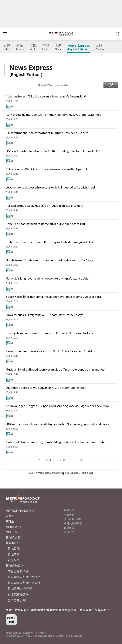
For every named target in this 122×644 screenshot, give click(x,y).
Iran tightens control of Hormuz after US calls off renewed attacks (50, 333)
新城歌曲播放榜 (18, 594)
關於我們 (69, 510)
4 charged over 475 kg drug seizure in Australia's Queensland (46, 96)
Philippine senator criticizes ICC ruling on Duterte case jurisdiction (50, 242)
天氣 (100, 47)
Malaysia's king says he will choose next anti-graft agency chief (47, 278)
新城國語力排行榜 (20, 588)
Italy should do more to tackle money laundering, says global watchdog (54, 114)
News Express (79, 47)
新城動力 (12, 543)
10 (72, 460)
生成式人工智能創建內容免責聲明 (46, 473)
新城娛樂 (14, 560)
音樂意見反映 (17, 600)
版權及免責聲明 (73, 523)
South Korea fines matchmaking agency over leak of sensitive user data (53, 296)
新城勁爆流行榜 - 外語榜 (24, 583)
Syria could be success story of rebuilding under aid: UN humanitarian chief (56, 442)
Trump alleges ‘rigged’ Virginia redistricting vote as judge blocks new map (57, 406)
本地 (46, 47)
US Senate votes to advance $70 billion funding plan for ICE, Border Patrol (55, 151)
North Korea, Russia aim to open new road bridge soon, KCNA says (50, 260)
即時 (7, 47)
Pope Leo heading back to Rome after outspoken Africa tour (46, 224)
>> (81, 460)
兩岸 (58, 47)
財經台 (10, 516)
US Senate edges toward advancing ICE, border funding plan (46, 388)
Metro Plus (13, 527)
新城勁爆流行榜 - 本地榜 (24, 577)
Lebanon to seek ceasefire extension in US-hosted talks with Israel (50, 187)
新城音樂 (14, 554)
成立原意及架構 (18, 571)
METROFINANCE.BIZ (20, 510)
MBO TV (11, 532)
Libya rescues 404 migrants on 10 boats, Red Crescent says (44, 315)
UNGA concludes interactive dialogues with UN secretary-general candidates (57, 424)
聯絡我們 (69, 532)
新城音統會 (13, 565)
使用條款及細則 (73, 519)
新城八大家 (13, 537)
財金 (20, 47)
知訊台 (10, 521)
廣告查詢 (69, 514)
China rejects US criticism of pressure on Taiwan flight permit (47, 169)
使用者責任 (88, 473)
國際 (33, 47)
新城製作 (14, 548)
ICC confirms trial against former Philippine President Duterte (47, 133)
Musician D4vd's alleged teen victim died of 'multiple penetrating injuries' (55, 369)
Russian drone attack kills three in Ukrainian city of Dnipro (45, 205)
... (77, 460)
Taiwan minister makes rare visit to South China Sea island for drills (50, 351)
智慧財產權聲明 (72, 473)
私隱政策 (69, 528)
